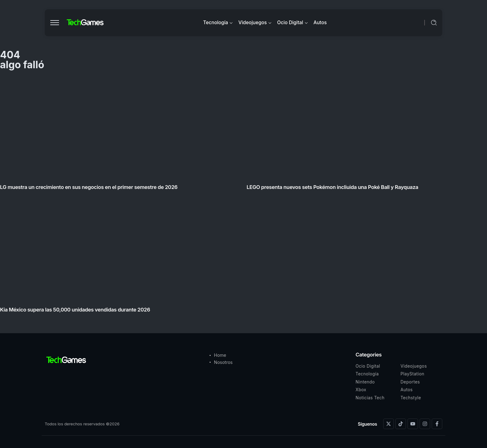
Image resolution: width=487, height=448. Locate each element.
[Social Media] (389, 424)
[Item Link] (243, 197)
